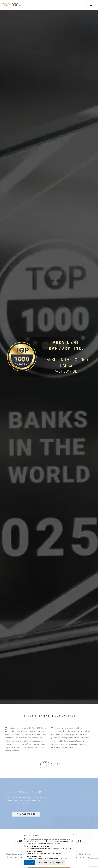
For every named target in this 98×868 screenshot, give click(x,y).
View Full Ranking (26, 814)
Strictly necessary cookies (38, 846)
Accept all (30, 863)
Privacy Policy (32, 843)
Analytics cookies (34, 851)
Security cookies (34, 856)
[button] (91, 5)
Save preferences (45, 863)
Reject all (60, 863)
